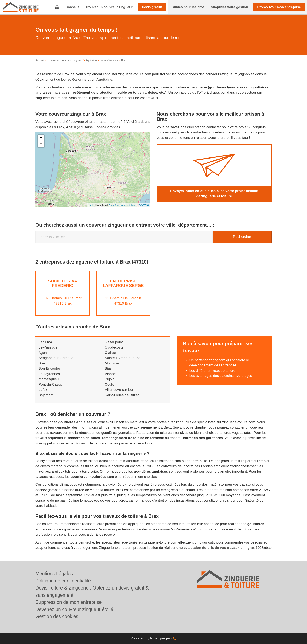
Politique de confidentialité (63, 581)
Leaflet (91, 205)
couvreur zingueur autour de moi (96, 122)
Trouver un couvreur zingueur (65, 60)
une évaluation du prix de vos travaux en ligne (215, 548)
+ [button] (41, 138)
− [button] (41, 144)
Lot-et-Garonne (109, 60)
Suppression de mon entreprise (69, 602)
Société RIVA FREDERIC (63, 283)
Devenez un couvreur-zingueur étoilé (74, 609)
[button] (72, 7)
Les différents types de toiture (212, 371)
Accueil (40, 60)
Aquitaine (91, 60)
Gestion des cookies (57, 616)
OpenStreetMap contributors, (124, 205)
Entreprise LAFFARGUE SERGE (123, 283)
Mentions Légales (54, 574)
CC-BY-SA (144, 205)
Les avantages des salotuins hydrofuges (221, 376)
